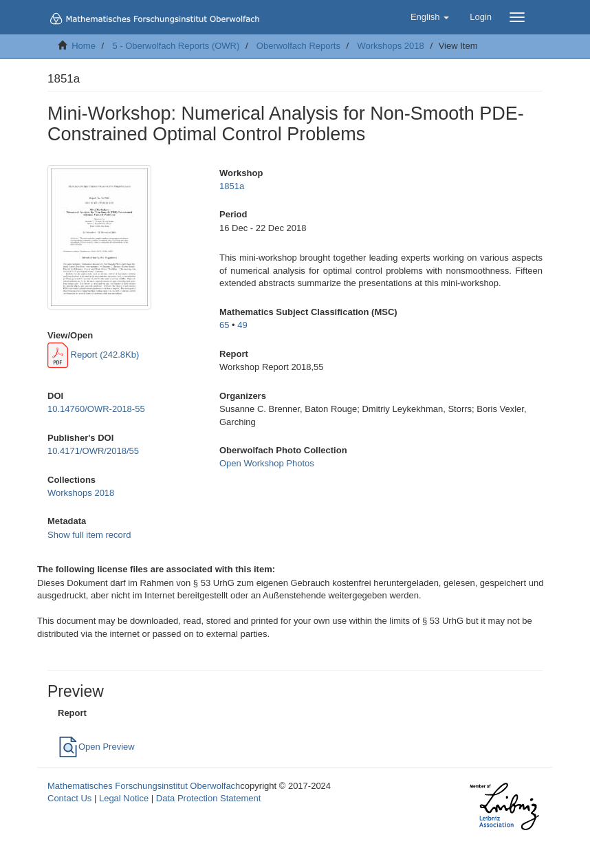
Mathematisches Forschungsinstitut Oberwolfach (144, 786)
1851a (232, 186)
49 (242, 325)
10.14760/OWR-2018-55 (96, 409)
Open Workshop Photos (267, 463)
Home (84, 46)
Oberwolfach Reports (298, 46)
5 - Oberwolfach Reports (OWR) (176, 46)
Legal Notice (124, 798)
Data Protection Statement (208, 798)
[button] (430, 17)
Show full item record (89, 535)
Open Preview (96, 747)
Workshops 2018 (390, 46)
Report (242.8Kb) (93, 355)
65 (224, 325)
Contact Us (69, 798)
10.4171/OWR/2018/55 (93, 451)
